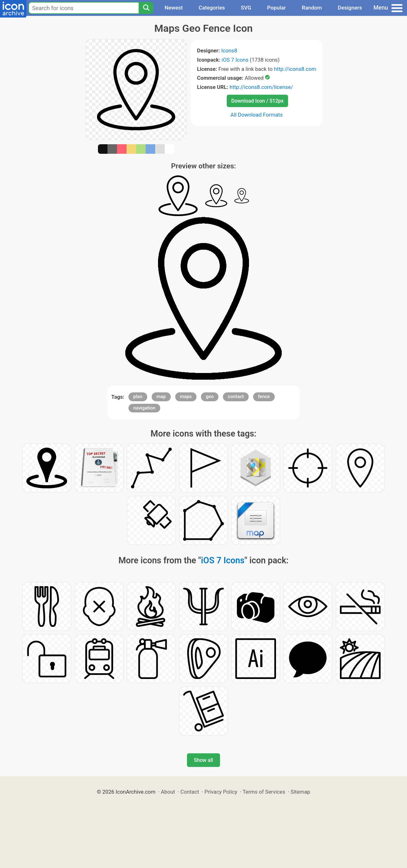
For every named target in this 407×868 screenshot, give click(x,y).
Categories (212, 8)
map (161, 397)
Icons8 (229, 51)
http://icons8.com (295, 69)
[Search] (146, 8)
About (168, 792)
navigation (144, 408)
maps (186, 397)
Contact (190, 792)
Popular (276, 8)
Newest (173, 8)
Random (312, 8)
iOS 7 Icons (235, 60)
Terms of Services (264, 792)
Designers (350, 8)
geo (210, 397)
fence (264, 397)
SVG (246, 8)
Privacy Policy (221, 792)
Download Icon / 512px (257, 101)
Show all (203, 760)
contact (236, 397)
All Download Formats (257, 115)
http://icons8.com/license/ (261, 87)
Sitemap (300, 792)
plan (138, 397)
